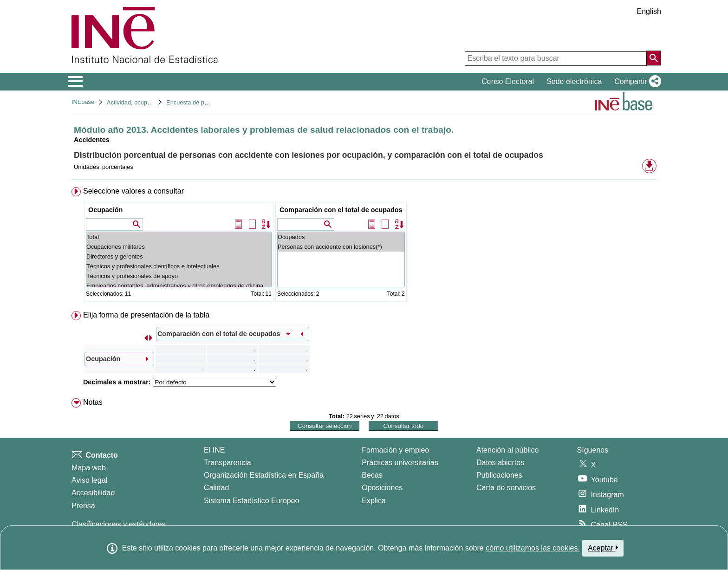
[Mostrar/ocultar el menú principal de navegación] (75, 82)
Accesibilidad (93, 493)
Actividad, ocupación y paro (143, 102)
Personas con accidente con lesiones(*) (341, 247)
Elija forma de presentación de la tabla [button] (146, 315)
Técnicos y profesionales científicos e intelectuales (179, 266)
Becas (372, 475)
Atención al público (507, 450)
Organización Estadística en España (264, 475)
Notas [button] (93, 402)
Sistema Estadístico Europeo (251, 501)
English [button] (649, 11)
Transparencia (227, 463)
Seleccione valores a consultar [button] (133, 191)
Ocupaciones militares (179, 247)
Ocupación (105, 210)
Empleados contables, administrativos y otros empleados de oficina (179, 286)
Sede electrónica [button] (574, 81)
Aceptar (603, 548)
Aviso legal (89, 480)
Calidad (216, 488)
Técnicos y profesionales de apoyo (179, 276)
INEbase (83, 102)
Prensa (83, 506)
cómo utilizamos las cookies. (533, 548)
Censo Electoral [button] (508, 81)
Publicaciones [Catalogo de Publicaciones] (499, 475)
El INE (214, 450)
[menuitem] (364, 246)
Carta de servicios (506, 488)
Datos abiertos (500, 463)
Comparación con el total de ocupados (341, 210)
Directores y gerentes (179, 256)
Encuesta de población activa (205, 102)
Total (179, 237)
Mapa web (89, 468)
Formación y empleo (395, 450)
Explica (374, 501)
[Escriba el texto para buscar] (556, 58)
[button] (636, 82)
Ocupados (341, 237)
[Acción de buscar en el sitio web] (654, 58)
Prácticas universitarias (400, 463)
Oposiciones (382, 488)
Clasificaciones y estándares (119, 524)
